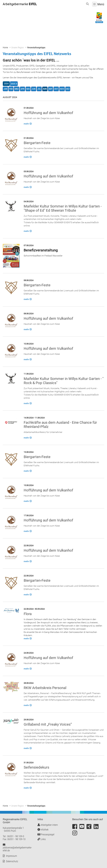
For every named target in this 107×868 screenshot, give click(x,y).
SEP (51, 89)
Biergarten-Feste (37, 143)
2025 (13, 84)
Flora (28, 614)
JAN (5, 89)
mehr (26, 124)
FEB (11, 89)
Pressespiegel (46, 834)
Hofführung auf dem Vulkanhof (48, 113)
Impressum (11, 856)
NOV (62, 89)
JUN (34, 89)
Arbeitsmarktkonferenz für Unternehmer (43, 432)
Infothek (43, 830)
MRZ (17, 89)
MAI (28, 89)
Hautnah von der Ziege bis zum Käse (42, 118)
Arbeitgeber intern (48, 825)
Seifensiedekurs (36, 767)
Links (42, 839)
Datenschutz (12, 861)
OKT (56, 89)
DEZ (68, 89)
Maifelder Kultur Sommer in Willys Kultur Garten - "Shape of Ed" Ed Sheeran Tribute (63, 208)
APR (23, 89)
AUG (45, 89)
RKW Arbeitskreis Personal (45, 688)
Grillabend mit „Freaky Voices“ (48, 724)
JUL (39, 89)
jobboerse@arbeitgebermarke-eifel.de (17, 848)
